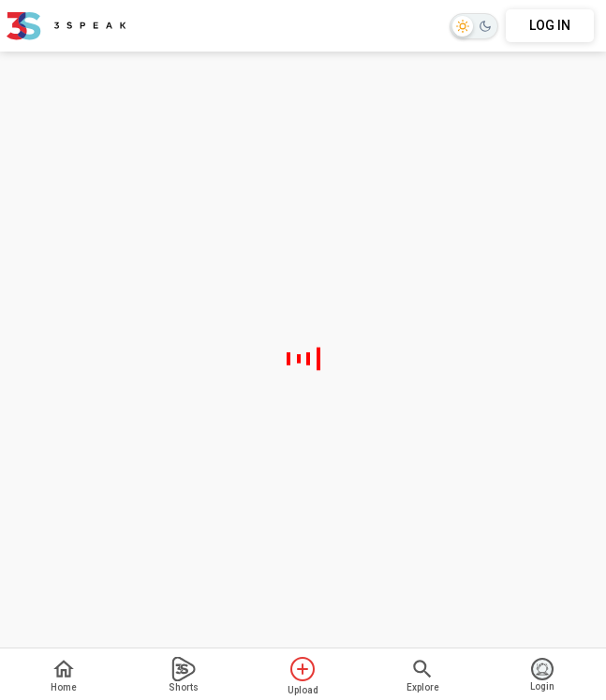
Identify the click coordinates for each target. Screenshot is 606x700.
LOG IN (550, 25)
